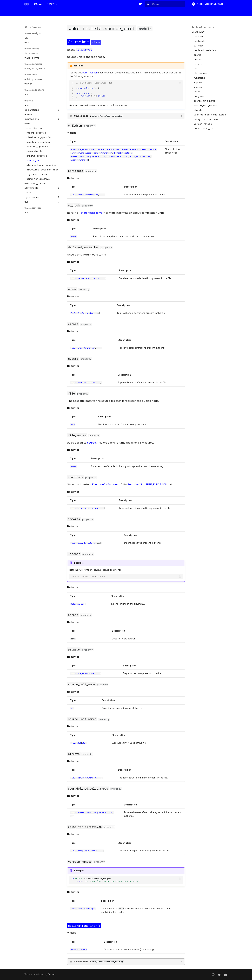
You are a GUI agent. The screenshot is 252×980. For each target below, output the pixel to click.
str (82, 604)
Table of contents (203, 27)
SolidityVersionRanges (83, 909)
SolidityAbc (84, 50)
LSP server (137, 12)
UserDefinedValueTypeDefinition (88, 156)
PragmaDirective (86, 149)
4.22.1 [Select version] (51, 4)
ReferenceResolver (91, 213)
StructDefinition (103, 153)
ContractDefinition (118, 156)
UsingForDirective (140, 156)
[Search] (165, 4)
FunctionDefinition (81, 153)
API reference (184, 12)
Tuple (74, 195)
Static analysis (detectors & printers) (105, 12)
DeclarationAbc (79, 950)
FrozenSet (76, 743)
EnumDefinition (148, 149)
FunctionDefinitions (105, 484)
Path (73, 425)
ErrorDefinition (123, 153)
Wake (27, 974)
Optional (75, 604)
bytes (73, 237)
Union (74, 149)
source (92, 443)
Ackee (51, 974)
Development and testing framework (58, 12)
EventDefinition (79, 160)
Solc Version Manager (160, 12)
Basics (28, 12)
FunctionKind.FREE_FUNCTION (147, 484)
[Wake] (26, 4)
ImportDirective (105, 149)
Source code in (99, 116)
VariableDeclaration (127, 149)
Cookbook (202, 12)
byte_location (90, 73)
